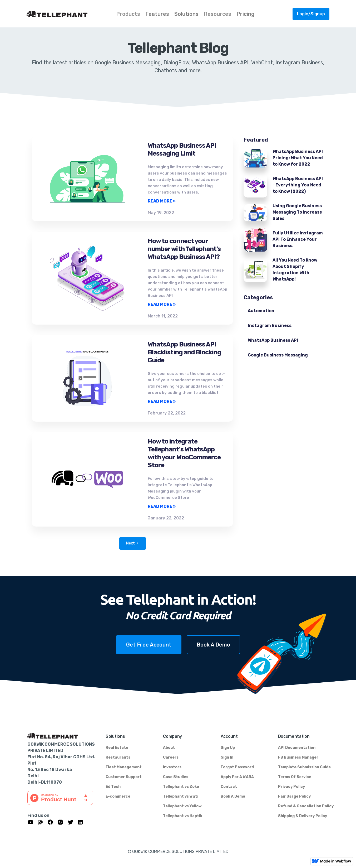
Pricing (245, 14)
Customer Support (124, 777)
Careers (171, 757)
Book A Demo (213, 645)
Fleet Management (124, 767)
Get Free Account (149, 645)
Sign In (227, 757)
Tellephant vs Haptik (183, 816)
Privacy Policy (291, 787)
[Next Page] (133, 543)
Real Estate (117, 748)
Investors (172, 767)
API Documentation (297, 748)
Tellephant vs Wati (181, 796)
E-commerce (118, 796)
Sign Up (228, 748)
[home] (70, 14)
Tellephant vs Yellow (182, 806)
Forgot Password (237, 767)
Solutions (186, 14)
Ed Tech (113, 787)
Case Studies (176, 777)
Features (157, 14)
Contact (229, 787)
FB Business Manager (298, 757)
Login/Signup (311, 14)
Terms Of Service (295, 777)
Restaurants (118, 757)
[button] (128, 13)
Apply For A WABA (237, 777)
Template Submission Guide (304, 767)
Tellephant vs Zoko (181, 787)
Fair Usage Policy (294, 796)
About (169, 748)
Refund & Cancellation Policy (306, 806)
